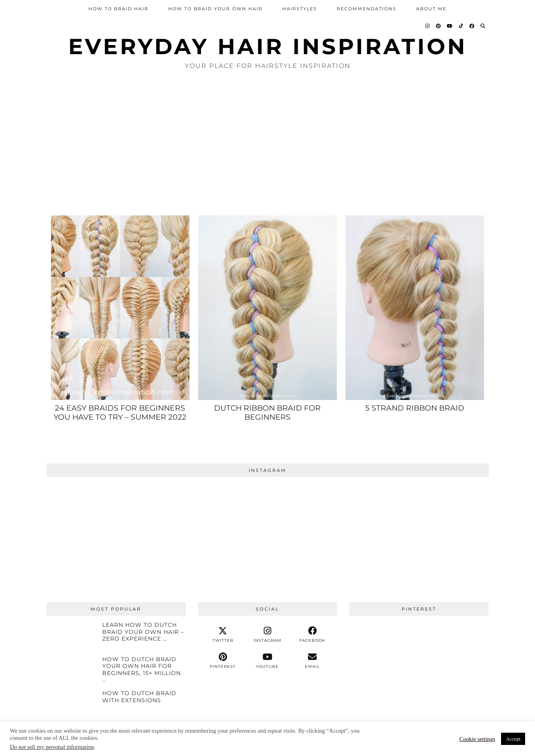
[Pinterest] (439, 26)
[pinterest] (223, 661)
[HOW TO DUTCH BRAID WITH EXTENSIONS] (72, 704)
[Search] (483, 26)
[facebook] (312, 635)
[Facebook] (472, 26)
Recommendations (367, 9)
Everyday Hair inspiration (268, 46)
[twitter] (223, 635)
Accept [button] (513, 739)
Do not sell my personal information (52, 747)
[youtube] (267, 661)
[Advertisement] (268, 142)
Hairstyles (300, 9)
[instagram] (267, 635)
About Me (431, 9)
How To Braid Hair (118, 9)
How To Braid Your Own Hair (215, 9)
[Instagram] (428, 26)
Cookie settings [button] (477, 739)
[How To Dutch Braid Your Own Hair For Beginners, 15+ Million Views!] (72, 670)
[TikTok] (461, 26)
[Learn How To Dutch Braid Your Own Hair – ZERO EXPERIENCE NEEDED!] (72, 636)
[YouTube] (450, 26)
